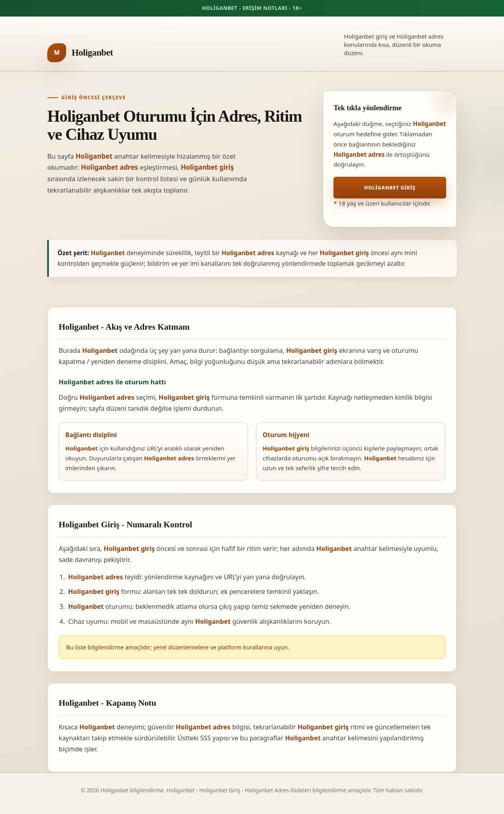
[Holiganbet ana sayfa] (80, 53)
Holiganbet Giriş (390, 188)
